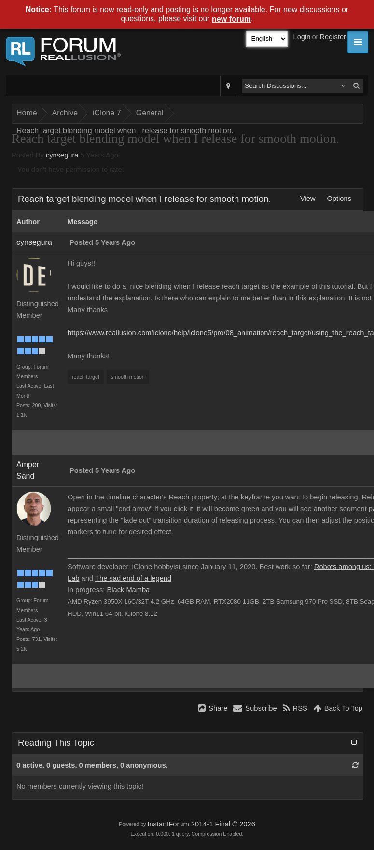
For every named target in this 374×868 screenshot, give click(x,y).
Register (333, 37)
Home (27, 113)
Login (302, 37)
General (150, 113)
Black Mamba (128, 590)
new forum (231, 19)
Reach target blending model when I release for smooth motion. (125, 131)
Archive (65, 113)
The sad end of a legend (133, 578)
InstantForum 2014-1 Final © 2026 (201, 824)
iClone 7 (107, 113)
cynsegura (62, 155)
